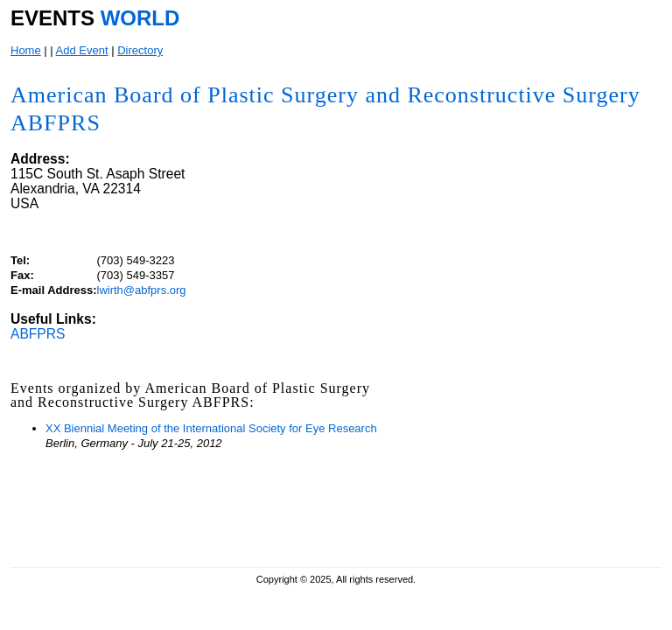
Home (26, 50)
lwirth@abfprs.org (142, 290)
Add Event (82, 50)
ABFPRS (38, 334)
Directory (140, 50)
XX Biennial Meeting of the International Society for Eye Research (211, 428)
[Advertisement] (526, 444)
